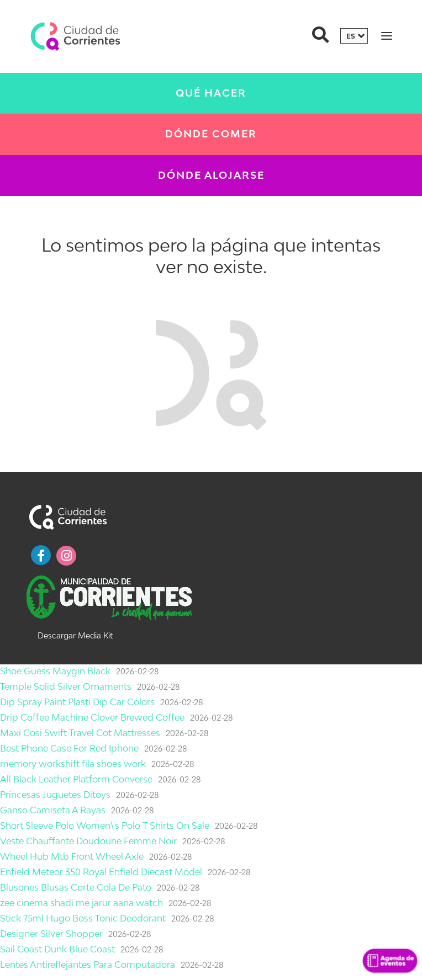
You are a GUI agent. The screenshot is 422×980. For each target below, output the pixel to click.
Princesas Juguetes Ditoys (55, 795)
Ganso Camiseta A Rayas (53, 810)
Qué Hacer (211, 93)
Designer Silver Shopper (51, 934)
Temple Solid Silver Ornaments (66, 686)
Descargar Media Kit (75, 635)
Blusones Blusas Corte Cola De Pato (76, 887)
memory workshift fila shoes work (73, 764)
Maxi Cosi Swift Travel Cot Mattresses (80, 733)
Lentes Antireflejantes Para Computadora (88, 965)
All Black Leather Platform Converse (76, 779)
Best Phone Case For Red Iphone (69, 748)
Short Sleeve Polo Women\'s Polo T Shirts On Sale (105, 825)
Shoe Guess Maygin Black (55, 671)
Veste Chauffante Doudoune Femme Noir (88, 841)
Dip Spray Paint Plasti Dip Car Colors (77, 702)
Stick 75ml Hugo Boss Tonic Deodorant (83, 918)
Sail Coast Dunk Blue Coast (57, 949)
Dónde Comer (211, 134)
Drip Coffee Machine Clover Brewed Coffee (92, 717)
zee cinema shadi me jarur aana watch (81, 903)
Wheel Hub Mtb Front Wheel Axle (72, 856)
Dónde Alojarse (211, 175)
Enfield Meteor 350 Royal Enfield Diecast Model (101, 872)
